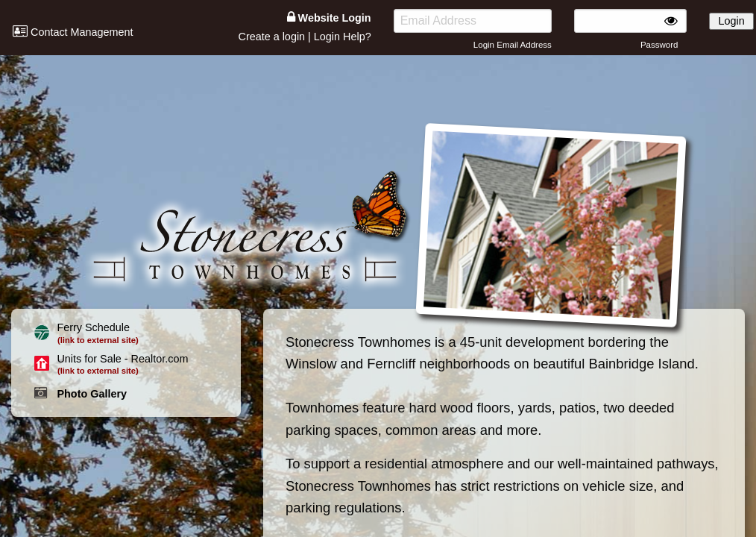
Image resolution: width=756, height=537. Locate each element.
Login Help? (343, 37)
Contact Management (73, 32)
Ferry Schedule (93, 327)
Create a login (271, 37)
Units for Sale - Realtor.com (122, 359)
